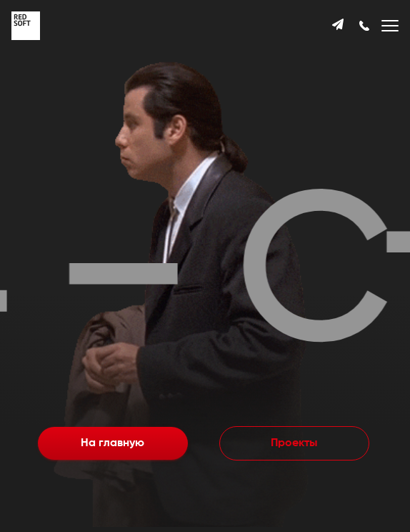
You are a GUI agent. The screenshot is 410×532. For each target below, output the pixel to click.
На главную (112, 443)
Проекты (294, 443)
